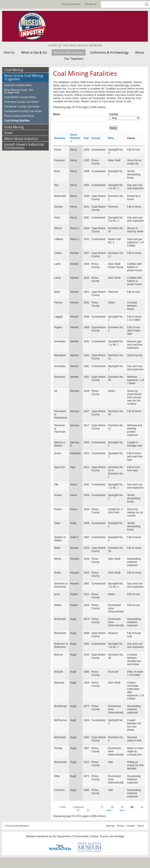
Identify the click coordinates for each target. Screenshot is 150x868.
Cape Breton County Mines (20, 97)
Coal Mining (14, 70)
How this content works (18, 85)
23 (88, 810)
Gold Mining (14, 127)
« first (62, 807)
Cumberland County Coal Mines (23, 111)
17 (102, 807)
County (114, 114)
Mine (111, 138)
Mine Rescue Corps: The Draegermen (19, 91)
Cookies (131, 826)
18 (112, 807)
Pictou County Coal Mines (19, 116)
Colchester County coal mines (22, 106)
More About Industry (21, 139)
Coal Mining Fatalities (17, 121)
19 (122, 807)
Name (57, 114)
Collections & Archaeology (109, 52)
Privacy (121, 826)
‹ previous (78, 807)
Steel (8, 133)
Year (86, 138)
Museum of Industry (34, 26)
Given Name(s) (75, 138)
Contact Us (91, 4)
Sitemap (110, 826)
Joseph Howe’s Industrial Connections (24, 146)
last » (123, 810)
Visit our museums (71, 4)
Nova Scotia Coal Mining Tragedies (24, 77)
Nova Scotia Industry (69, 52)
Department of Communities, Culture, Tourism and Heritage (90, 836)
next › (109, 810)
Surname (60, 138)
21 (142, 807)
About (140, 52)
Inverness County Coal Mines (21, 102)
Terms (140, 826)
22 (78, 810)
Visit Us (9, 52)
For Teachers (74, 59)
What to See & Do (34, 52)
